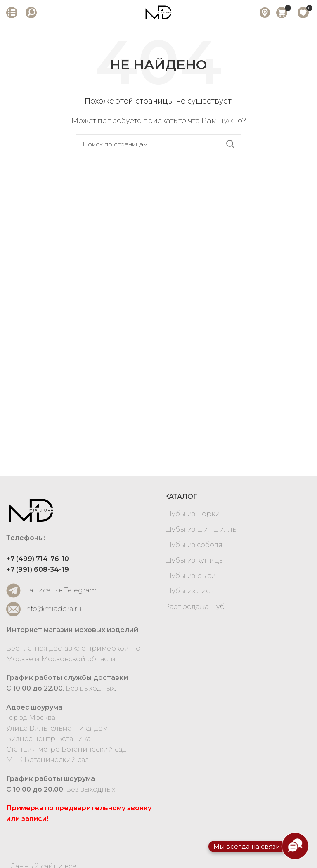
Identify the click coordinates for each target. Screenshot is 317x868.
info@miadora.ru (44, 609)
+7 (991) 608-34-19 (38, 570)
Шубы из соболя (194, 545)
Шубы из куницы (194, 560)
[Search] (158, 144)
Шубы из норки (192, 514)
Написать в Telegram (51, 591)
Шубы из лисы (190, 591)
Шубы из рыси (190, 576)
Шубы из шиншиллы (201, 530)
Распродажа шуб (195, 607)
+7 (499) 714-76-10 (38, 559)
